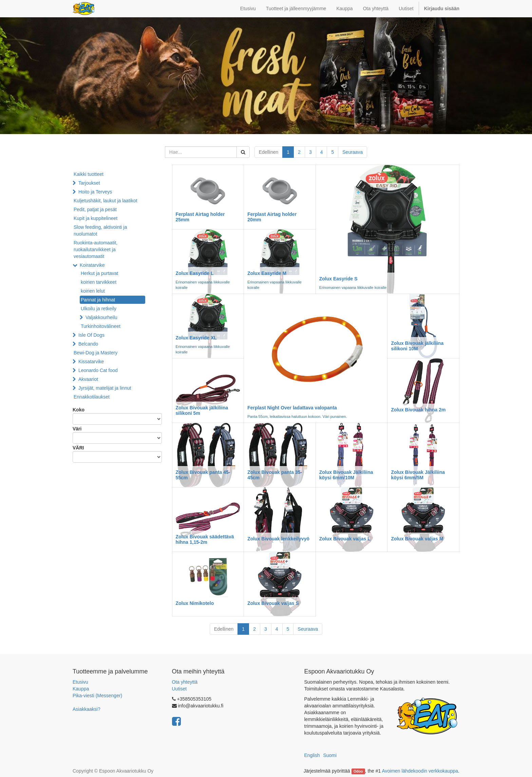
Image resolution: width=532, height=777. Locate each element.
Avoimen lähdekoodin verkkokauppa (420, 771)
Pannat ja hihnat (98, 300)
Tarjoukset (89, 183)
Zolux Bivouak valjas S (273, 603)
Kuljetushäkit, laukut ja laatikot (106, 201)
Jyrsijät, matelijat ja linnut (105, 388)
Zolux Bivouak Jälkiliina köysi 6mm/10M (346, 475)
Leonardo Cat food (98, 370)
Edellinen (269, 152)
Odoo (358, 771)
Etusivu (80, 682)
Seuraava (353, 152)
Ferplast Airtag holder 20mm (272, 217)
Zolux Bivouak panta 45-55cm (203, 475)
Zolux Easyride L (195, 273)
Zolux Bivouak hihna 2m (418, 410)
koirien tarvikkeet (99, 282)
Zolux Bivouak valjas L (345, 539)
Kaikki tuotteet (89, 174)
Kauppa (81, 689)
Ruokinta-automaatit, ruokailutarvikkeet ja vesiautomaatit (96, 249)
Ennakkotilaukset (92, 397)
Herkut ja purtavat (100, 273)
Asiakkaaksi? (87, 709)
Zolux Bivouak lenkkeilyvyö (278, 539)
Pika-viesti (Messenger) (97, 696)
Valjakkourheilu (101, 317)
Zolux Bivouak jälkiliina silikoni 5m (202, 410)
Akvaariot (88, 379)
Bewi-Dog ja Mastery (96, 353)
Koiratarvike (92, 265)
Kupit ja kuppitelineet (96, 218)
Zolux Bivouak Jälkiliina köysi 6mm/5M (418, 475)
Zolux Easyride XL (196, 338)
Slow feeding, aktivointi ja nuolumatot (100, 230)
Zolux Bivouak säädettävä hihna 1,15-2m (205, 539)
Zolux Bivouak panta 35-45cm (275, 475)
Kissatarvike (91, 362)
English (312, 755)
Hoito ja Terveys (95, 192)
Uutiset (179, 689)
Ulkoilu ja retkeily (99, 309)
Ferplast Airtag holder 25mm (200, 217)
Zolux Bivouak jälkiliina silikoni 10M (417, 346)
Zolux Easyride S (338, 279)
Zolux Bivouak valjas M (417, 539)
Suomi (330, 755)
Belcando (88, 344)
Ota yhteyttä (185, 682)
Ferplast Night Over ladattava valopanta (292, 408)
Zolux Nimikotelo (195, 603)
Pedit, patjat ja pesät (95, 209)
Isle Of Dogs (91, 335)
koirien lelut (93, 291)
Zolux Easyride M (267, 273)
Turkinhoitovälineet (101, 326)
